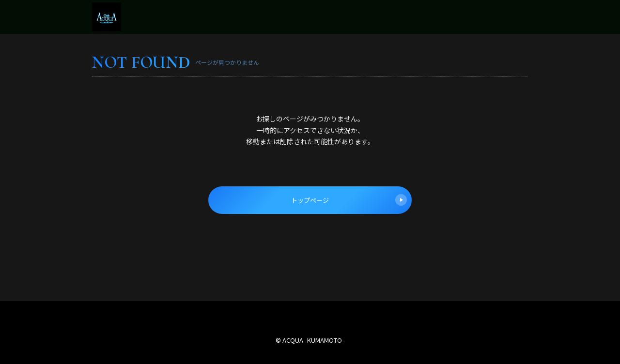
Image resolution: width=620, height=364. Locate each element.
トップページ (349, 200)
